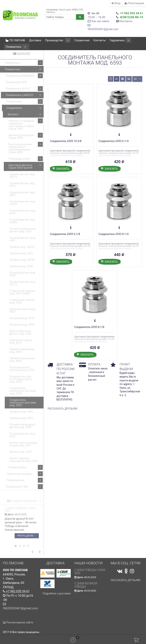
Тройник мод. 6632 (21, 418)
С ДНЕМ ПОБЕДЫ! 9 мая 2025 (20, 509)
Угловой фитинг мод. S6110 (23, 283)
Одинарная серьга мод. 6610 (21, 341)
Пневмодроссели (26, 159)
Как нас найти (100, 21)
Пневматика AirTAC (24, 89)
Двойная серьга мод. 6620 (23, 310)
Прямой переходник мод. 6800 (22, 350)
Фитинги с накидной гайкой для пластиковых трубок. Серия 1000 (26, 124)
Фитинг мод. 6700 (21, 452)
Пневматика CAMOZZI (24, 95)
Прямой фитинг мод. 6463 (22, 194)
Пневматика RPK (16, 82)
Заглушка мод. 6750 (22, 318)
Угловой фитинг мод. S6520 (23, 203)
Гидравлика (116, 40)
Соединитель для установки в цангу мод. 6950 (21, 379)
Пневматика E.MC (24, 487)
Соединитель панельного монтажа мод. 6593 (23, 403)
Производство (56, 40)
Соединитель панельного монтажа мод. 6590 (23, 391)
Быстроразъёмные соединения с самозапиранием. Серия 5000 (26, 148)
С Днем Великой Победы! (86, 585)
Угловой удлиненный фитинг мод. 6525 (23, 230)
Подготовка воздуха (25, 474)
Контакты (126, 21)
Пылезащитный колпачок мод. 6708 (22, 369)
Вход (116, 3)
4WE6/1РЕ (77, 10)
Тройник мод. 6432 (21, 253)
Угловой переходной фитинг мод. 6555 (22, 426)
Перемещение (25, 480)
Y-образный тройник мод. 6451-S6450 (22, 292)
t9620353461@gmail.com (103, 29)
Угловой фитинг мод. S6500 (23, 221)
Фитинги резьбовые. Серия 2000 (26, 136)
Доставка (35, 40)
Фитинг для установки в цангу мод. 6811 (23, 444)
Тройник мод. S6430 (22, 247)
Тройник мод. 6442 (21, 412)
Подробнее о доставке (57, 593)
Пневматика (15, 47)
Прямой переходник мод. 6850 (22, 360)
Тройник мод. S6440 (22, 260)
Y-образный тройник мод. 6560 (22, 301)
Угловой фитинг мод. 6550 (23, 274)
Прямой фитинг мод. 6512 (22, 185)
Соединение (25, 108)
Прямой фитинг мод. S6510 (22, 176)
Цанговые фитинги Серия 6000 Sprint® (26, 166)
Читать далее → (27, 536)
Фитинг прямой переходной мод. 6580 (23, 460)
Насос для (65, 10)
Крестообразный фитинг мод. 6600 (20, 332)
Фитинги (25, 114)
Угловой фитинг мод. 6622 (23, 435)
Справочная (79, 40)
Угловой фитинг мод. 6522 (23, 212)
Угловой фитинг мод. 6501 (23, 239)
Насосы (51, 12)
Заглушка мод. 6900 (22, 325)
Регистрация (134, 3)
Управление (25, 101)
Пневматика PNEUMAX (24, 76)
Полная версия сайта (18, 622)
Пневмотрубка (25, 467)
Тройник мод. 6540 (21, 266)
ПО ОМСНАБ (15, 40)
